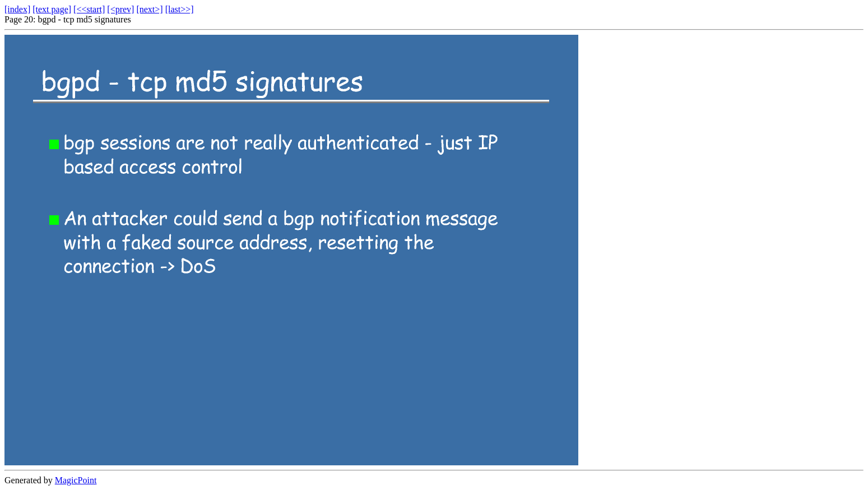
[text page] (52, 9)
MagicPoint (76, 480)
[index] (17, 9)
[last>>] (180, 9)
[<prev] (120, 9)
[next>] (149, 9)
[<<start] (89, 9)
